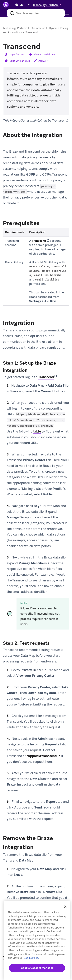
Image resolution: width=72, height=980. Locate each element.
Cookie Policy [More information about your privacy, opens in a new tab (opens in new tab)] (31, 958)
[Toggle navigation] (68, 13)
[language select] (25, 5)
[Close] (65, 907)
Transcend (39, 241)
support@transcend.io (44, 756)
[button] (48, 5)
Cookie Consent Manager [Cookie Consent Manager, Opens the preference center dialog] (37, 968)
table (37, 431)
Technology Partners (15, 28)
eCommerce (38, 28)
